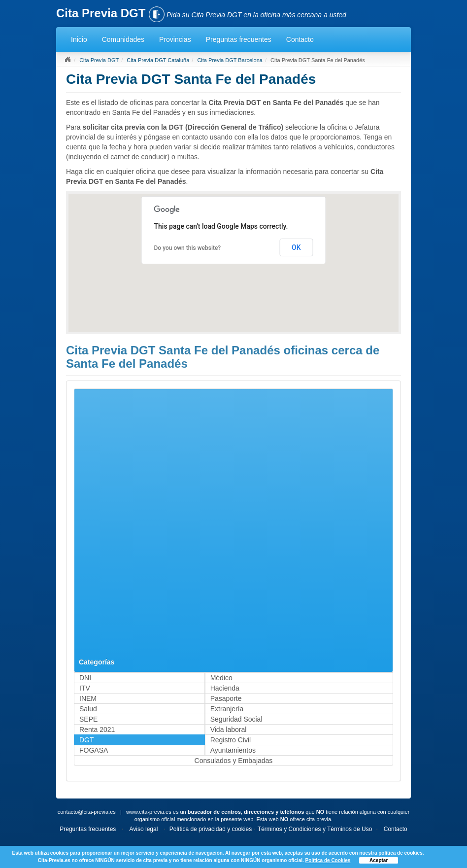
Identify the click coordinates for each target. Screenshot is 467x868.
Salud (88, 709)
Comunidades (123, 39)
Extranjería (227, 709)
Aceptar (379, 860)
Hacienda (225, 688)
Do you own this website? (188, 248)
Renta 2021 (97, 729)
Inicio (79, 39)
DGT (87, 740)
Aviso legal (144, 829)
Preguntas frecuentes (239, 39)
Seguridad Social (236, 719)
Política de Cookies (328, 860)
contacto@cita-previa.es (87, 812)
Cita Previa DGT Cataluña (158, 60)
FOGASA (94, 750)
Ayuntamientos (233, 750)
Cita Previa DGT (99, 60)
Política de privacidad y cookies (211, 829)
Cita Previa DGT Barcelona (230, 60)
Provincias (175, 39)
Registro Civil (231, 740)
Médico (221, 678)
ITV (85, 688)
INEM (88, 698)
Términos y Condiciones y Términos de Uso (315, 829)
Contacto (300, 39)
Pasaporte (226, 698)
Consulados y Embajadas (234, 761)
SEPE (88, 719)
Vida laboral (229, 729)
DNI (85, 678)
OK (296, 247)
